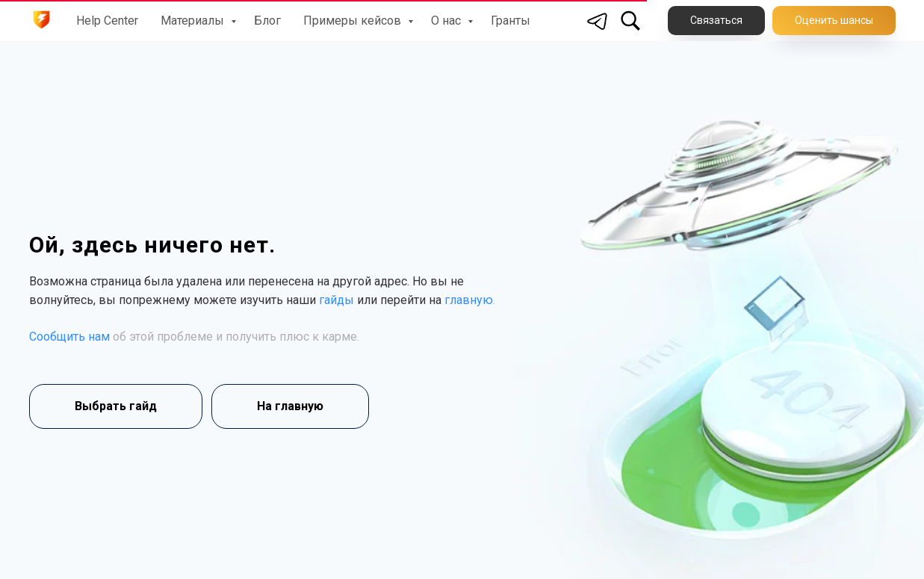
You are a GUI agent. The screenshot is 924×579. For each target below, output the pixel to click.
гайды (337, 300)
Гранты (511, 21)
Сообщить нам (69, 337)
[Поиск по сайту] (630, 21)
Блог (267, 21)
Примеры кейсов (354, 21)
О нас (447, 21)
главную (469, 300)
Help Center (107, 21)
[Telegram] (598, 21)
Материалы (194, 21)
